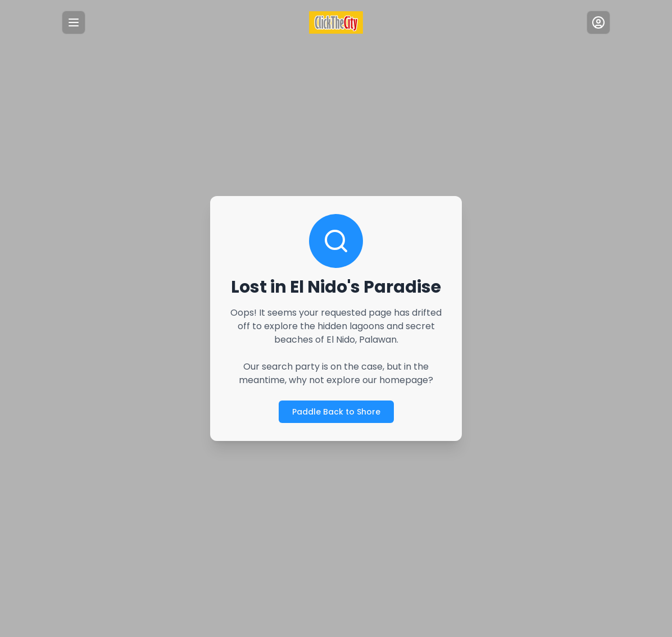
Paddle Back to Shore (336, 411)
